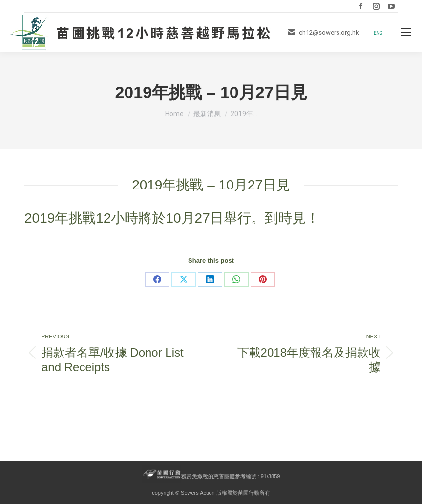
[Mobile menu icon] (406, 32)
